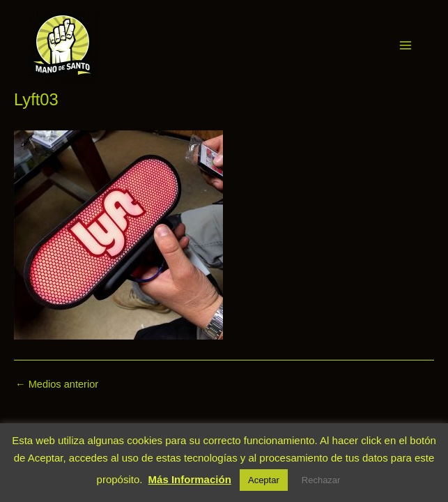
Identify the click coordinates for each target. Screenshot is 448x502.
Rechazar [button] (321, 480)
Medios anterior (57, 385)
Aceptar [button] (264, 480)
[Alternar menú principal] (405, 45)
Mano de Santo (117, 45)
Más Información (190, 479)
